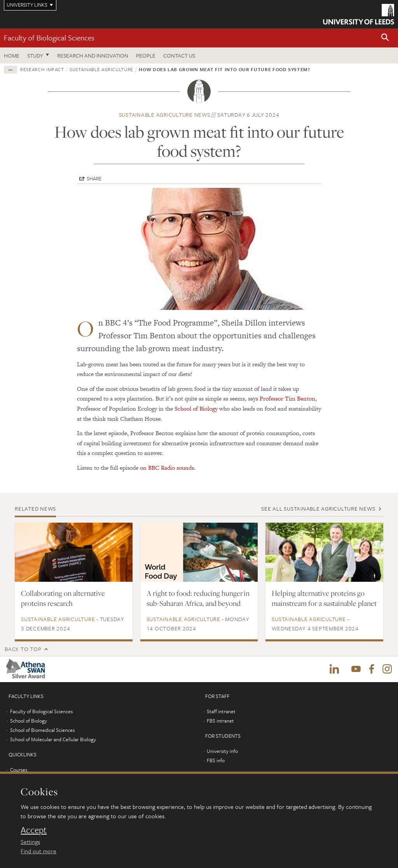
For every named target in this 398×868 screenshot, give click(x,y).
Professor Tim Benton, (288, 398)
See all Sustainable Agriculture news (318, 508)
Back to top (23, 649)
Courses (19, 770)
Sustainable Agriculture (101, 69)
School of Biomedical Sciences (42, 730)
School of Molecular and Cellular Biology (53, 739)
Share (94, 178)
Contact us (179, 55)
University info (222, 751)
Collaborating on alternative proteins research (63, 598)
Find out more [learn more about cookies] (38, 851)
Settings (30, 842)
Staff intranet (221, 711)
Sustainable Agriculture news (165, 115)
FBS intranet (220, 721)
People (146, 55)
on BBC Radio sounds (167, 468)
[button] (385, 38)
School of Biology (196, 409)
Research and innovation (93, 55)
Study (35, 55)
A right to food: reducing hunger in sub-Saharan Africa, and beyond (198, 598)
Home (12, 55)
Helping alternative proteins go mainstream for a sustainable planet (324, 598)
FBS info (216, 760)
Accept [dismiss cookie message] (34, 830)
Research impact (42, 69)
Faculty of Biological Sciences (49, 38)
